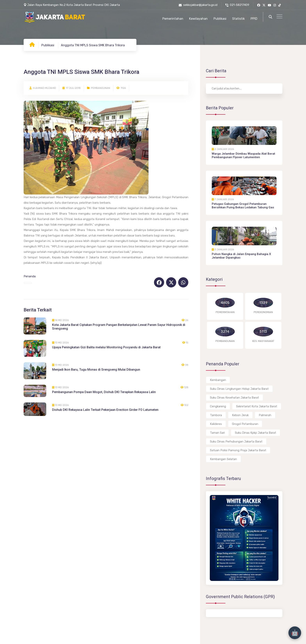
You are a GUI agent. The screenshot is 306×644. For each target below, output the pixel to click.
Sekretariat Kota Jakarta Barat (257, 406)
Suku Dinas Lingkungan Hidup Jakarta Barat (239, 389)
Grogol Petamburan (245, 424)
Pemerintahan (173, 19)
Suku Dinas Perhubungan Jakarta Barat (236, 442)
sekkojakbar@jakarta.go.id (198, 5)
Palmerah (265, 415)
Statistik (238, 19)
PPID (254, 19)
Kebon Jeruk (240, 415)
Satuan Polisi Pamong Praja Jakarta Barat (238, 450)
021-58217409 (237, 5)
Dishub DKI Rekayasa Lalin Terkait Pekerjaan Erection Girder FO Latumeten (105, 410)
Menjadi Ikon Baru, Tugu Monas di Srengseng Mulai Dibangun (96, 370)
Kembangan (218, 380)
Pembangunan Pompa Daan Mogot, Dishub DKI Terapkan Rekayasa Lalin (104, 392)
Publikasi (220, 19)
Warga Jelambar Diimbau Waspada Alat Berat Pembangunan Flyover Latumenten (243, 155)
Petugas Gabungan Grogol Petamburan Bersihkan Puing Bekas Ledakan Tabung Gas (243, 206)
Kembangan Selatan (223, 459)
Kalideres (216, 424)
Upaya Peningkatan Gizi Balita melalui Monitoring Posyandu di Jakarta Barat (106, 347)
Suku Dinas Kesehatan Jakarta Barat (234, 398)
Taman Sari (217, 433)
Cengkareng (218, 406)
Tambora (216, 415)
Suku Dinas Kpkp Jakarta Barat (256, 433)
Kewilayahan (198, 19)
